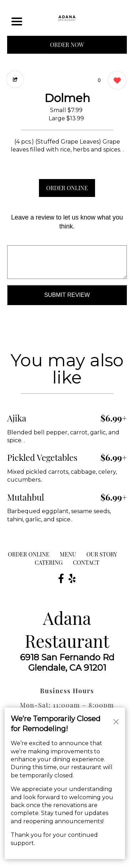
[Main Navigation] (17, 21)
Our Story (102, 554)
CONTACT (86, 562)
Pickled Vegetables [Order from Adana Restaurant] (42, 457)
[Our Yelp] (72, 578)
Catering (49, 562)
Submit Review (67, 295)
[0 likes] (115, 81)
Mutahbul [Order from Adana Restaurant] (26, 497)
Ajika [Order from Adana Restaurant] (17, 418)
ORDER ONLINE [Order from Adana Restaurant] (29, 554)
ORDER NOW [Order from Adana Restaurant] (67, 45)
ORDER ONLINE (67, 188)
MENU (68, 554)
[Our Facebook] (61, 578)
